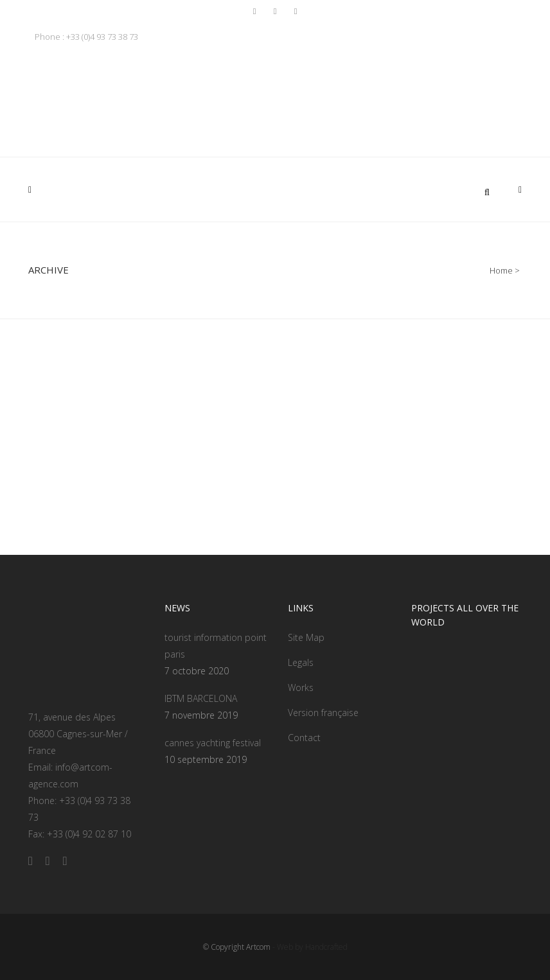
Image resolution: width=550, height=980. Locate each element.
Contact (304, 738)
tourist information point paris (216, 646)
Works (301, 687)
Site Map (306, 637)
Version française (323, 713)
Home (501, 270)
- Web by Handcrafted (309, 947)
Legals (301, 662)
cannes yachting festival (213, 743)
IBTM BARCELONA (201, 698)
